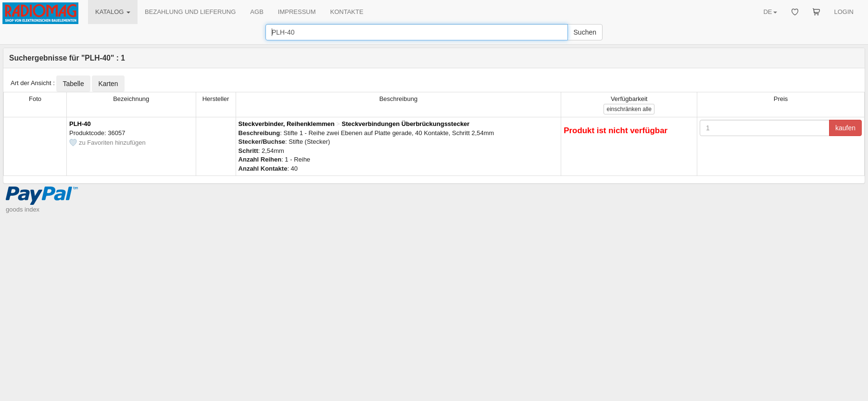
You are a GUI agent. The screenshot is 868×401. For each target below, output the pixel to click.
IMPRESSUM (297, 12)
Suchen (585, 32)
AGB (257, 12)
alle (629, 109)
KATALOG (113, 12)
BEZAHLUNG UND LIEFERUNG (190, 12)
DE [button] (770, 12)
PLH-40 (80, 124)
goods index (23, 209)
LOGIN (844, 12)
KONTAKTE (347, 12)
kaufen (845, 128)
